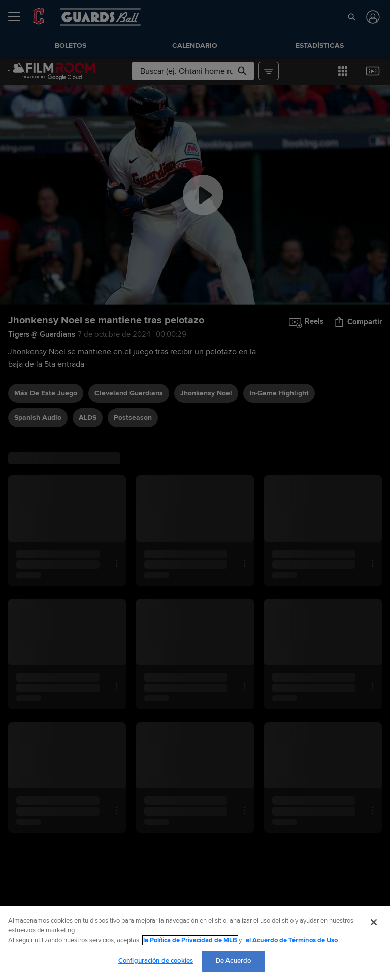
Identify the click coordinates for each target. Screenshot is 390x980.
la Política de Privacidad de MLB (190, 940)
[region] (195, 943)
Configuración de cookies (156, 961)
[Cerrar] (374, 922)
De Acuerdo (233, 961)
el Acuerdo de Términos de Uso (292, 940)
